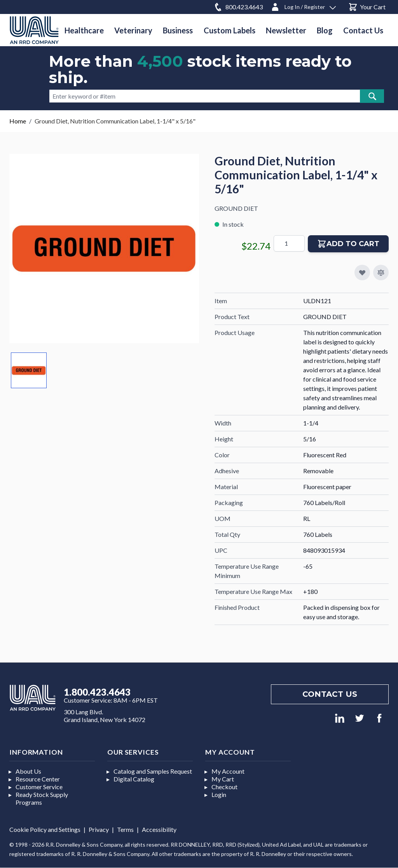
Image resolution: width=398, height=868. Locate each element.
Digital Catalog (134, 779)
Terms (125, 829)
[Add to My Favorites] (362, 273)
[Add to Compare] (381, 273)
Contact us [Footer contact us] (330, 694)
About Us (28, 771)
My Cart (223, 779)
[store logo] (34, 30)
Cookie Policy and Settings (45, 829)
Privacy (99, 829)
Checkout (224, 787)
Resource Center (38, 779)
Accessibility (159, 829)
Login (219, 794)
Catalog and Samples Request (153, 771)
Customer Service (39, 787)
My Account (228, 771)
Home (18, 121)
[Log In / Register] (303, 6)
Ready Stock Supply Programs (42, 798)
